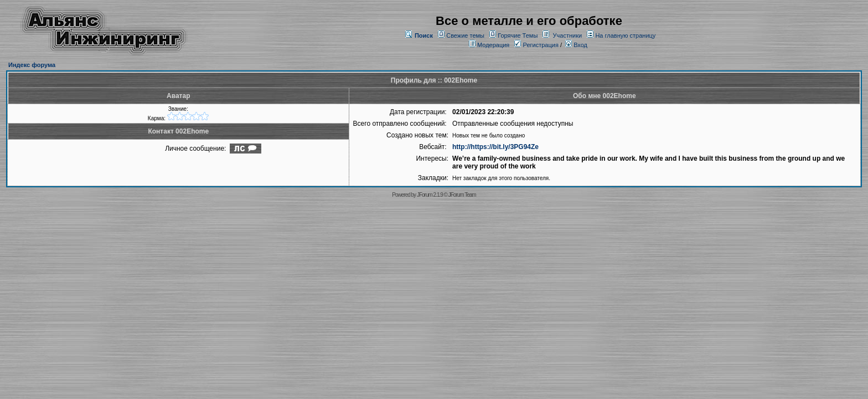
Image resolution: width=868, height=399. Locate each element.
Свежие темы (465, 35)
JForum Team (462, 195)
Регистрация (536, 45)
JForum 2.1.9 (430, 195)
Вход (576, 45)
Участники (568, 35)
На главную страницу (625, 35)
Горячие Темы (518, 35)
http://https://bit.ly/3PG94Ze (495, 147)
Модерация (493, 45)
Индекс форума (32, 65)
